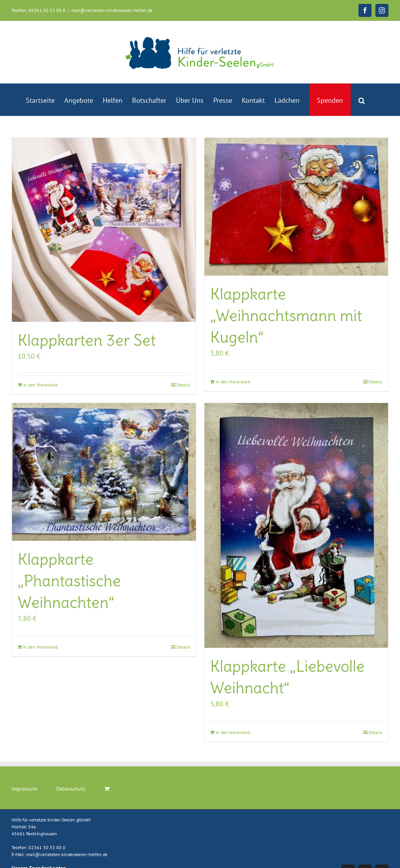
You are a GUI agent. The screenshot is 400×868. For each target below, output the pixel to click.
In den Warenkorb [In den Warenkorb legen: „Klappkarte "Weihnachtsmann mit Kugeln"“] (233, 382)
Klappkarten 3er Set (87, 340)
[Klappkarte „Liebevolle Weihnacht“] (296, 526)
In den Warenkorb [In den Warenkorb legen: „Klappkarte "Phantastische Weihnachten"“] (40, 647)
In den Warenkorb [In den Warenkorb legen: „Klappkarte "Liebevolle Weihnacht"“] (233, 732)
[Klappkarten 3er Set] (104, 230)
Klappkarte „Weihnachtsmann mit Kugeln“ (286, 316)
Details (183, 385)
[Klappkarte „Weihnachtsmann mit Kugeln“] (296, 207)
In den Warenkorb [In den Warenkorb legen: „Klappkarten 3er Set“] (40, 385)
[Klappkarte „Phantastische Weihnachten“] (104, 472)
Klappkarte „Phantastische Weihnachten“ (69, 581)
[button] (362, 100)
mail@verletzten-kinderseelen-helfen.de (112, 10)
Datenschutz (71, 789)
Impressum (24, 789)
